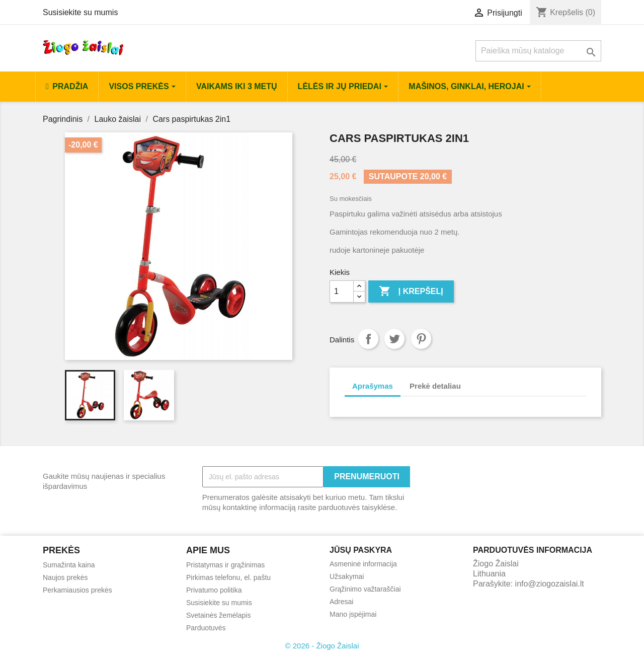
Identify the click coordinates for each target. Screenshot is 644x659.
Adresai (341, 602)
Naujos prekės (65, 577)
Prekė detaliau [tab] (435, 386)
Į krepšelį (411, 291)
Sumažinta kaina (69, 565)
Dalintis (368, 339)
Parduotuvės (206, 628)
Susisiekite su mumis (80, 12)
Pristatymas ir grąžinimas (225, 565)
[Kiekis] (342, 291)
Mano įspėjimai (353, 614)
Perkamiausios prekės (77, 590)
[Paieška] (538, 51)
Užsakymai (347, 576)
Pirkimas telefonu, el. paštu (228, 577)
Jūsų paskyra (361, 550)
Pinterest (421, 339)
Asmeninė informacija (363, 564)
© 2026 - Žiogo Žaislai (322, 646)
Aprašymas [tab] (373, 386)
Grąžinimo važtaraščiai (365, 589)
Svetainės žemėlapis (218, 615)
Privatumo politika (214, 590)
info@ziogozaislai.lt (550, 584)
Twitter (394, 339)
